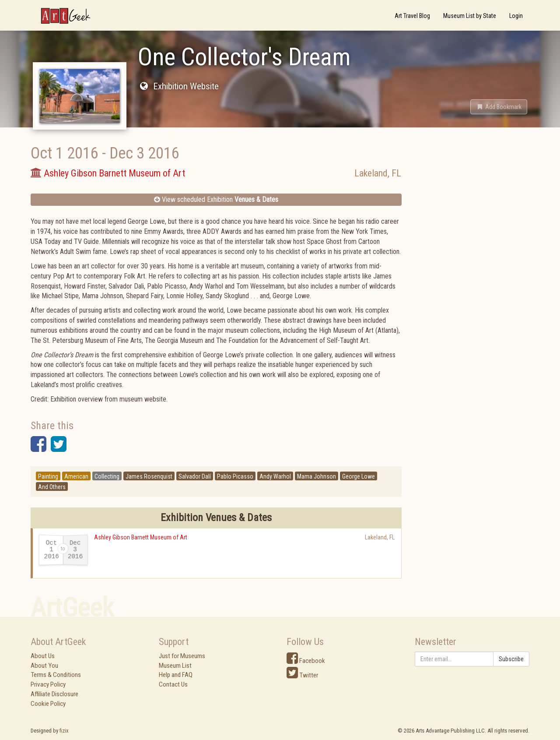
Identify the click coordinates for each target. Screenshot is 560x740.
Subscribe (511, 659)
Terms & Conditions (56, 675)
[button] (499, 107)
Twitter (302, 675)
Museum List (175, 666)
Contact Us (173, 684)
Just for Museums (182, 656)
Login (516, 16)
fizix (64, 731)
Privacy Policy (48, 684)
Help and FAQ (176, 675)
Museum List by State (470, 16)
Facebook (306, 661)
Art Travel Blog (412, 16)
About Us (43, 656)
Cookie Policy (48, 704)
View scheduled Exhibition (216, 199)
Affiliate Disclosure (54, 694)
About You (44, 666)
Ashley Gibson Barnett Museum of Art (141, 537)
